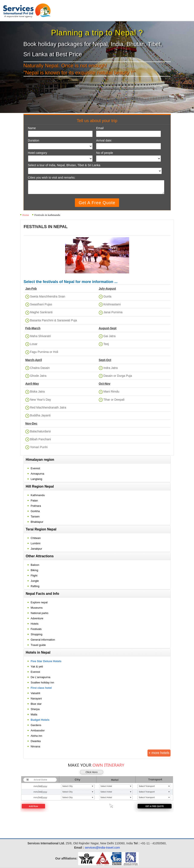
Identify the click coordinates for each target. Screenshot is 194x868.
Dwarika (36, 741)
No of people (104, 153)
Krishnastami (112, 304)
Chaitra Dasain (40, 368)
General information (43, 640)
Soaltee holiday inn (42, 682)
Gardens (36, 725)
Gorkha (35, 511)
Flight (34, 576)
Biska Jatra (37, 391)
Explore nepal (39, 602)
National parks (40, 613)
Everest (35, 468)
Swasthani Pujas (41, 304)
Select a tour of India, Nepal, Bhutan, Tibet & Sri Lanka (64, 165)
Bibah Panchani (40, 439)
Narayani (36, 698)
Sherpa (35, 709)
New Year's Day (40, 400)
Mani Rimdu (111, 391)
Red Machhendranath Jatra (48, 407)
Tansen (35, 516)
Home (26, 215)
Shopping (37, 634)
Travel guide (38, 645)
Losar (34, 344)
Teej (106, 344)
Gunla (107, 296)
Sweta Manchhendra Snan (47, 296)
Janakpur (36, 549)
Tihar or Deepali (114, 400)
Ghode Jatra (38, 376)
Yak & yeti (37, 667)
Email (100, 128)
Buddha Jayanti (40, 415)
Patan (34, 500)
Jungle (35, 581)
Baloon (35, 565)
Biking (34, 570)
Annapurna (38, 474)
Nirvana (36, 746)
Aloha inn (36, 736)
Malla (34, 714)
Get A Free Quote (97, 203)
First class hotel (41, 688)
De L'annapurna (41, 677)
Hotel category (38, 153)
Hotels (35, 624)
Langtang (36, 479)
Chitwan (36, 538)
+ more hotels (159, 753)
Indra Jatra (110, 368)
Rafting (35, 586)
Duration (34, 141)
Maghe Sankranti (41, 312)
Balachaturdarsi (40, 431)
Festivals (36, 629)
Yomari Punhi (39, 447)
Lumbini (36, 543)
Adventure (37, 618)
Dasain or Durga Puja (118, 376)
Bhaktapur (37, 522)
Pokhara (36, 506)
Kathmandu (38, 495)
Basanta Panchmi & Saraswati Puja (53, 320)
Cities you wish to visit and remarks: (52, 178)
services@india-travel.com (102, 848)
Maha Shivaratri (40, 336)
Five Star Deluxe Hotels (46, 661)
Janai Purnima (113, 312)
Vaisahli (36, 693)
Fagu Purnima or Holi (44, 352)
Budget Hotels (40, 720)
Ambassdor (38, 730)
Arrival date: (104, 141)
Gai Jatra (109, 336)
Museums (37, 608)
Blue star (36, 704)
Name (32, 128)
